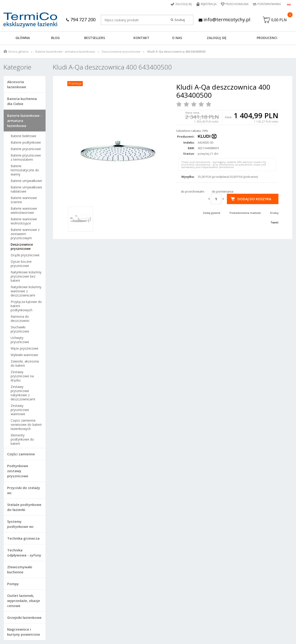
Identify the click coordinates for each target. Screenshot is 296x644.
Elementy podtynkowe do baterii (22, 439)
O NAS (177, 38)
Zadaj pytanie (212, 213)
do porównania (223, 191)
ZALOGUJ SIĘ (217, 38)
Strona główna (18, 51)
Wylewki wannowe (24, 355)
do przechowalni (193, 191)
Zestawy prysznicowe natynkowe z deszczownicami (23, 393)
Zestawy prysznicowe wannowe (20, 410)
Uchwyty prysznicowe (20, 340)
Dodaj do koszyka (254, 199)
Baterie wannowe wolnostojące (24, 221)
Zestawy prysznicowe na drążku (22, 376)
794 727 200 (81, 20)
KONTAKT (141, 38)
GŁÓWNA (23, 38)
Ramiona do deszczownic (20, 319)
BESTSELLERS (95, 38)
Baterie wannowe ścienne (24, 200)
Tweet (274, 222)
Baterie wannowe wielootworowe (24, 211)
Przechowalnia (237, 4)
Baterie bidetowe (23, 136)
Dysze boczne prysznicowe (21, 264)
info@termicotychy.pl (224, 20)
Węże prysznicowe (25, 348)
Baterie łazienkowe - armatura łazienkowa (65, 51)
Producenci (267, 38)
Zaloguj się (184, 4)
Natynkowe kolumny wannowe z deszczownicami (26, 291)
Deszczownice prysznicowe (121, 51)
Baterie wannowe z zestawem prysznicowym (25, 234)
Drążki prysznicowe (25, 255)
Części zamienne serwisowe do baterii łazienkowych (26, 425)
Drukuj (274, 213)
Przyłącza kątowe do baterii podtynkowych (26, 306)
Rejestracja (209, 4)
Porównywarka (269, 4)
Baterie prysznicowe (26, 149)
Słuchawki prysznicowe (20, 329)
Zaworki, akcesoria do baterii (25, 363)
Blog (55, 38)
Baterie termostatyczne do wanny (25, 170)
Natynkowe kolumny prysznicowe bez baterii (26, 276)
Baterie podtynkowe (26, 142)
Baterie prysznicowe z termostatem (26, 157)
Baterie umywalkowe (26, 181)
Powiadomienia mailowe (245, 213)
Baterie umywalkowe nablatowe (26, 189)
